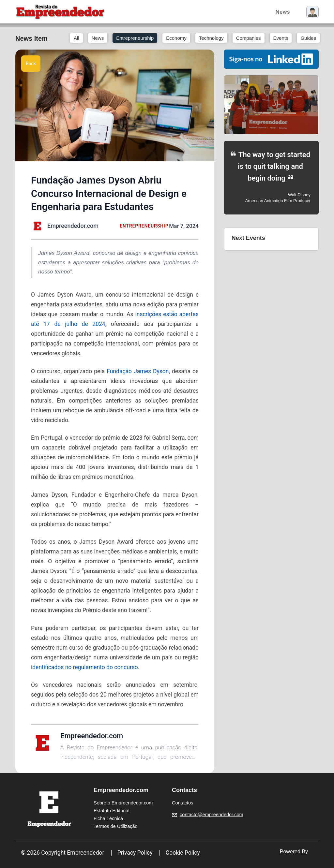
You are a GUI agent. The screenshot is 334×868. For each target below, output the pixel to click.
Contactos (182, 803)
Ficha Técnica (108, 818)
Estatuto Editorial (112, 811)
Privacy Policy (135, 853)
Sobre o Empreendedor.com (123, 803)
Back (31, 64)
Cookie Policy (183, 853)
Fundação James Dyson (138, 371)
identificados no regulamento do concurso (84, 667)
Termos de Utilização (116, 826)
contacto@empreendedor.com (211, 815)
